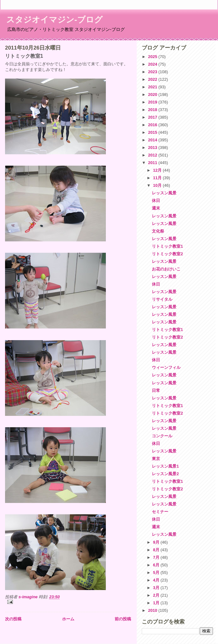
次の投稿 (13, 619)
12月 (158, 170)
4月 (157, 580)
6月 (157, 565)
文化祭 (158, 231)
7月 (157, 557)
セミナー (160, 512)
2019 (153, 102)
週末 (156, 208)
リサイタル (162, 299)
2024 (153, 64)
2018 (153, 110)
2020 (153, 95)
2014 (153, 140)
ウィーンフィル (166, 367)
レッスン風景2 (165, 474)
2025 (153, 57)
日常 (156, 390)
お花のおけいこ (166, 269)
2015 (153, 132)
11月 (158, 178)
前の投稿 (123, 619)
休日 (156, 201)
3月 (157, 588)
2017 (153, 117)
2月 (157, 595)
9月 (157, 542)
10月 (158, 185)
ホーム (68, 619)
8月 (157, 550)
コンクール (162, 436)
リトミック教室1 (167, 246)
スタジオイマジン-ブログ (54, 20)
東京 (156, 459)
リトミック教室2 (167, 254)
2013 (153, 148)
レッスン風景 (164, 193)
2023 (153, 72)
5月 (157, 573)
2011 (153, 163)
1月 (157, 603)
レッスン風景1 (165, 466)
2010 (153, 610)
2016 (153, 125)
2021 (153, 87)
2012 (153, 155)
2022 (153, 79)
